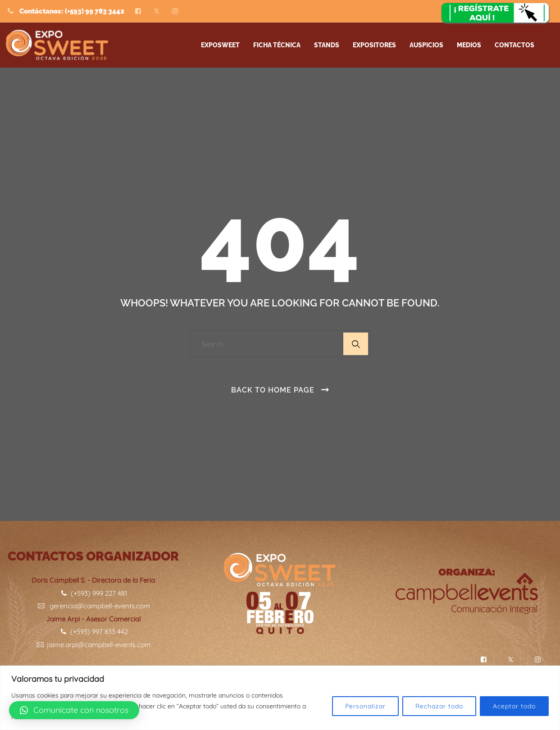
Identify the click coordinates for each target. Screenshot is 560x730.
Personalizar (365, 706)
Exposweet (220, 45)
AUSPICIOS (426, 45)
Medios (469, 45)
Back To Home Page (273, 390)
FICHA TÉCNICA (277, 45)
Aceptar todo (514, 706)
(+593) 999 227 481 (93, 593)
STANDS (327, 45)
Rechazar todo (439, 706)
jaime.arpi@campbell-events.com (93, 645)
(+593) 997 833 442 (93, 632)
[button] (74, 710)
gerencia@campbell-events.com (93, 606)
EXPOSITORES (374, 45)
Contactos (514, 45)
